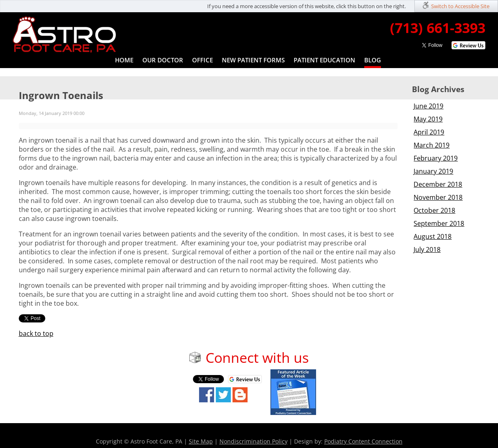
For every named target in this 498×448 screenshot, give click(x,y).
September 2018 (439, 223)
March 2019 (432, 145)
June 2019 (428, 106)
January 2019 (433, 171)
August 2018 (433, 236)
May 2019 (428, 119)
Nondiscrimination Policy (253, 441)
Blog (373, 60)
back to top (36, 333)
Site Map (201, 441)
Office (203, 60)
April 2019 (429, 132)
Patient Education (324, 60)
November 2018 (438, 197)
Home (124, 60)
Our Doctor (163, 60)
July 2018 (427, 249)
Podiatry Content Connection (363, 441)
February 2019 (436, 158)
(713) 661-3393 (438, 28)
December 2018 (438, 184)
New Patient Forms (253, 60)
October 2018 (434, 210)
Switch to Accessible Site (460, 6)
